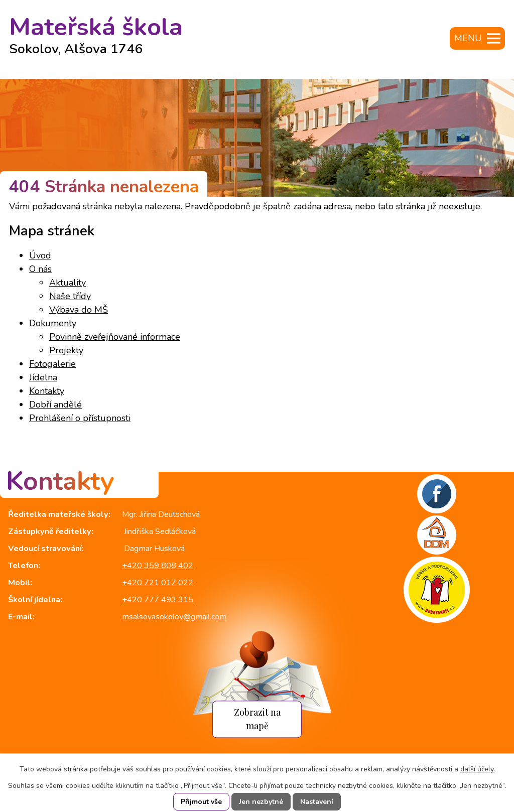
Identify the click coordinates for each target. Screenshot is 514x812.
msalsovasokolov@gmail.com (174, 617)
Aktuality (68, 283)
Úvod (40, 255)
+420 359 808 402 (158, 566)
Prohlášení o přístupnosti (80, 418)
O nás (40, 269)
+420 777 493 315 (158, 600)
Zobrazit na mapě (257, 719)
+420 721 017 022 (158, 583)
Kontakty (47, 391)
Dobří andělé (55, 404)
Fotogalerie (52, 364)
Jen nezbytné (261, 802)
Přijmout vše (201, 802)
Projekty (66, 350)
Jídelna (43, 377)
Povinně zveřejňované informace (115, 337)
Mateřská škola (96, 31)
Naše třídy (70, 296)
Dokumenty (53, 323)
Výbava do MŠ (79, 310)
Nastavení (317, 802)
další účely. (478, 769)
